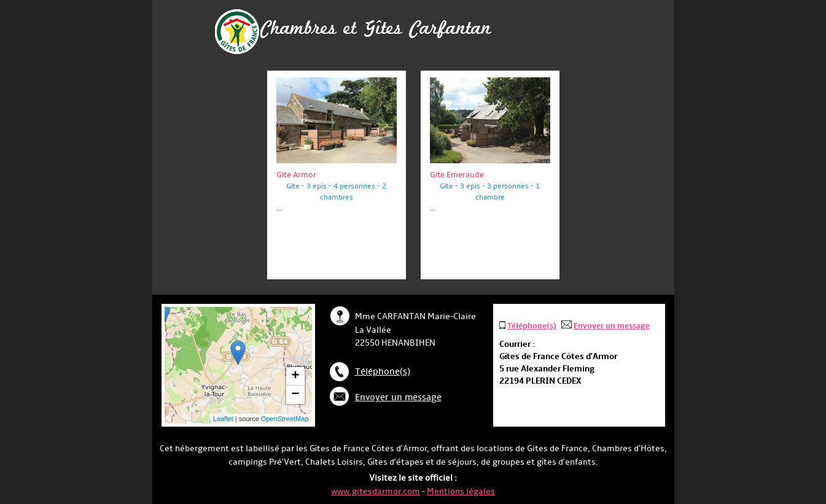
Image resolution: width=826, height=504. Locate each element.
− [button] (295, 395)
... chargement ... (259, 365)
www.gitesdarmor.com (376, 491)
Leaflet (223, 419)
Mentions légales (461, 491)
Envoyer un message (398, 397)
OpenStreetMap (285, 419)
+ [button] (295, 376)
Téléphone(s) (383, 372)
